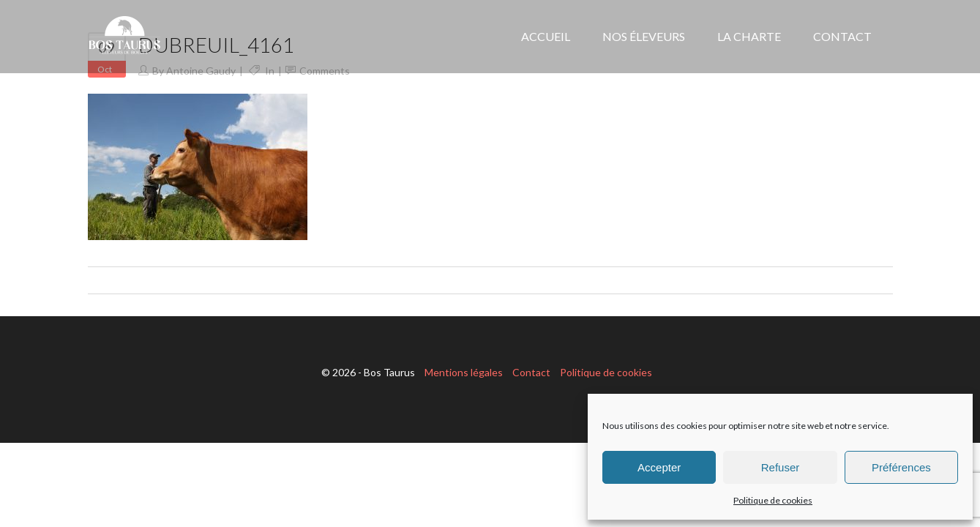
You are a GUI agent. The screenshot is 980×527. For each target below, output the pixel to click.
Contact (531, 372)
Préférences (901, 467)
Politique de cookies (773, 500)
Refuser (781, 467)
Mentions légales (464, 372)
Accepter (659, 467)
